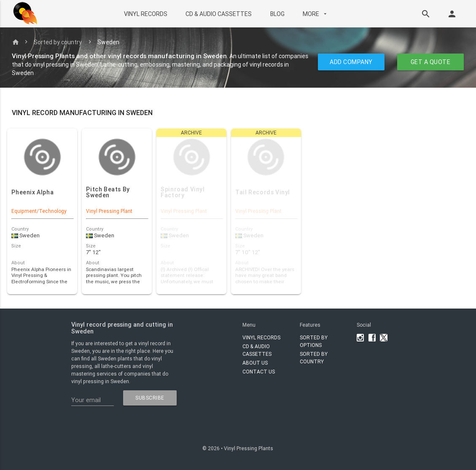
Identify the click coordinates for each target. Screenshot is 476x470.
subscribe (150, 398)
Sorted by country (58, 42)
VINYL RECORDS (146, 14)
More (316, 14)
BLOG (277, 14)
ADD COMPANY (352, 62)
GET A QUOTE (431, 62)
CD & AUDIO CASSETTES (219, 14)
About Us (255, 363)
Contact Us (259, 372)
